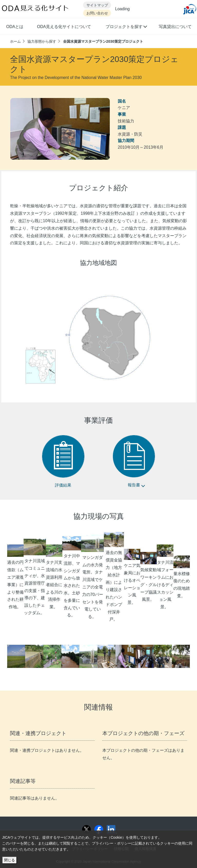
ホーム (15, 41)
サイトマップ (97, 5)
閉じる (9, 860)
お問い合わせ (97, 13)
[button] (126, 27)
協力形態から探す (42, 41)
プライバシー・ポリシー (112, 843)
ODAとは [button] (15, 27)
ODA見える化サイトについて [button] (64, 27)
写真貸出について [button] (175, 27)
